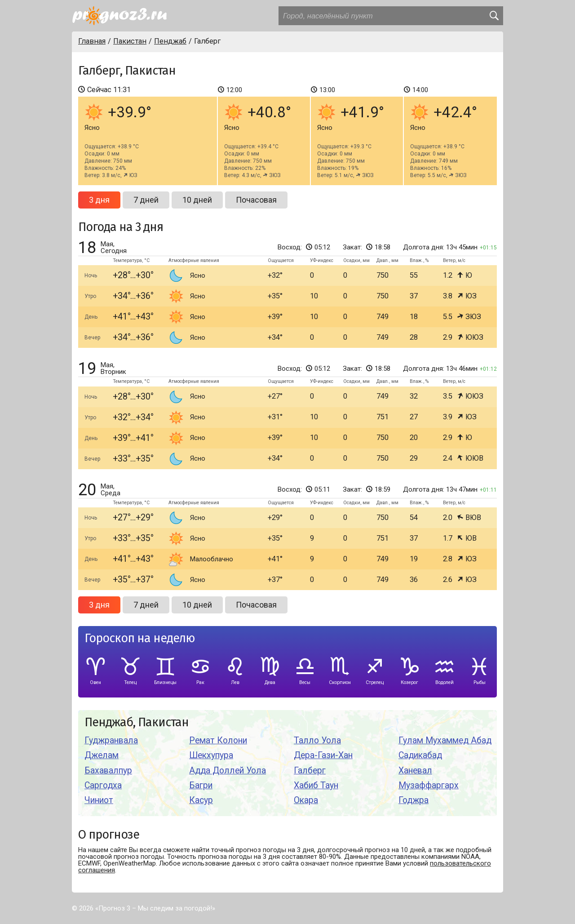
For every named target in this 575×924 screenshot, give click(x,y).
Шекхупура (211, 755)
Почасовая (256, 200)
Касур (201, 800)
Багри (201, 785)
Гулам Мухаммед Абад (445, 740)
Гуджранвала (111, 740)
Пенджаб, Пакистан (137, 722)
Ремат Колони (218, 740)
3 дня (99, 200)
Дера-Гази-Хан (323, 755)
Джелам (102, 755)
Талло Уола (317, 740)
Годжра (414, 800)
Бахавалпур (108, 771)
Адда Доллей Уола (228, 771)
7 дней (146, 200)
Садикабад (420, 755)
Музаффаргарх (429, 785)
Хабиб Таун (316, 785)
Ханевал (415, 771)
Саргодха (103, 785)
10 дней (197, 200)
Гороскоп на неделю (140, 638)
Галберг (310, 771)
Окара (306, 800)
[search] (494, 16)
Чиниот (99, 800)
